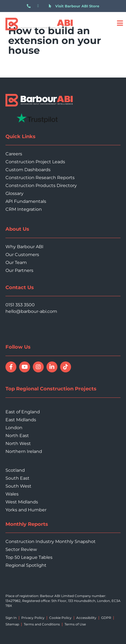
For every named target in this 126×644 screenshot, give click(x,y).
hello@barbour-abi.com (31, 311)
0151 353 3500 (20, 305)
